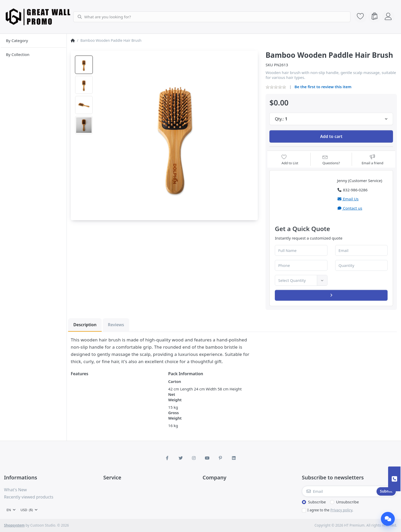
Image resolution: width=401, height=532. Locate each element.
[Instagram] (194, 458)
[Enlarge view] (176, 133)
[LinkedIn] (234, 458)
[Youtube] (207, 458)
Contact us (350, 208)
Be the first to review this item (323, 87)
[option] (84, 65)
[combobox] (211, 17)
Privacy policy (341, 510)
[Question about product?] (331, 160)
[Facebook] (167, 458)
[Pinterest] (221, 458)
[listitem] (176, 133)
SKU (269, 65)
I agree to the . (330, 510)
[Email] (339, 491)
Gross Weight (175, 415)
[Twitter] (181, 458)
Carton (175, 381)
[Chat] (388, 519)
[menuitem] (33, 41)
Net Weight (175, 397)
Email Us (348, 199)
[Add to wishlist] (290, 160)
